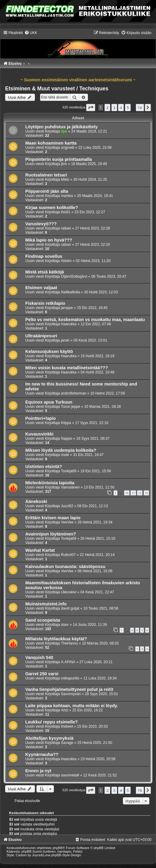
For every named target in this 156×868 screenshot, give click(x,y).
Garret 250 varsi (42, 674)
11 (133, 493)
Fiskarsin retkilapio (45, 303)
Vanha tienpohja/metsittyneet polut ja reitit (69, 689)
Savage (67, 743)
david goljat (70, 608)
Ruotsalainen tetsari (46, 175)
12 (140, 493)
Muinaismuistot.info (46, 604)
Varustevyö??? (41, 224)
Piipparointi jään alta (47, 191)
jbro (64, 164)
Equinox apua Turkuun (49, 402)
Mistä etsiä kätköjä (45, 272)
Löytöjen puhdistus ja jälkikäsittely (61, 127)
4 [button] (121, 108)
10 (127, 493)
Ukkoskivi (69, 592)
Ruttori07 (68, 555)
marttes (67, 196)
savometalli (70, 775)
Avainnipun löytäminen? (51, 534)
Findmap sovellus (44, 256)
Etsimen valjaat (41, 288)
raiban (66, 228)
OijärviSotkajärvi (74, 276)
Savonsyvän (71, 694)
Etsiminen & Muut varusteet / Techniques (57, 89)
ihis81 (66, 212)
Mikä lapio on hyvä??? (49, 240)
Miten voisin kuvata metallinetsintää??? (67, 368)
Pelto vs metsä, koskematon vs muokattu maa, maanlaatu (85, 320)
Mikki (65, 180)
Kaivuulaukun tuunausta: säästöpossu (65, 567)
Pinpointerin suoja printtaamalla (59, 159)
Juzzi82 (67, 506)
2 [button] (107, 108)
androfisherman (73, 393)
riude (65, 455)
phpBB (57, 848)
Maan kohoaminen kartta (51, 143)
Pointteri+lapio (41, 418)
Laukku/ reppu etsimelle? (51, 722)
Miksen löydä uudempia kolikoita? (61, 450)
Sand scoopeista (43, 620)
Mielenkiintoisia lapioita (50, 483)
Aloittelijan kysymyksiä (49, 738)
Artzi (64, 710)
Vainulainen (70, 487)
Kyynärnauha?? (42, 754)
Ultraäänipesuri (41, 336)
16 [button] (140, 108)
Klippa (66, 423)
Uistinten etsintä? (44, 467)
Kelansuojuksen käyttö (49, 351)
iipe (64, 131)
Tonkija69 (69, 471)
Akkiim (66, 261)
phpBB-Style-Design (66, 855)
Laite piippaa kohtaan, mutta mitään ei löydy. (72, 706)
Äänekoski (36, 501)
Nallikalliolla (70, 292)
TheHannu (69, 643)
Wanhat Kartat (40, 550)
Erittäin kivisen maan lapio (53, 518)
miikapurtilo (70, 678)
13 (146, 493)
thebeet (67, 726)
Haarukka (69, 324)
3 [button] (114, 108)
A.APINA (68, 662)
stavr (65, 625)
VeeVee (67, 522)
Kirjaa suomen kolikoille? (52, 208)
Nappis (67, 439)
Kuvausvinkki (39, 434)
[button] (91, 108)
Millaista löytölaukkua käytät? (56, 639)
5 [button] (128, 108)
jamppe (67, 308)
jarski (65, 340)
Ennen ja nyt (38, 771)
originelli (67, 148)
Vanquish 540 (39, 657)
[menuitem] (31, 33)
